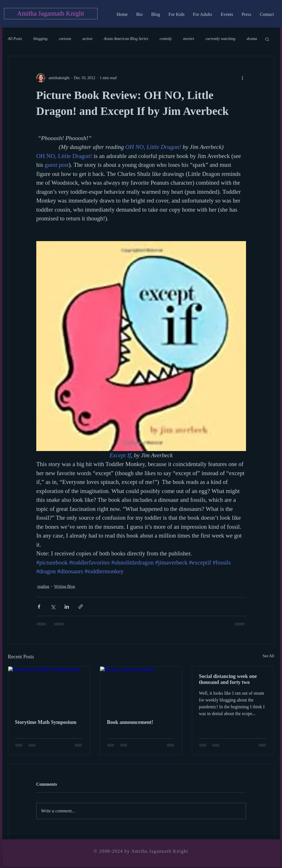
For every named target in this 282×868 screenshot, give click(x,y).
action (87, 39)
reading (43, 586)
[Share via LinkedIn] (67, 607)
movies (189, 39)
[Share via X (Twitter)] (53, 607)
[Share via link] (81, 607)
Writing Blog (65, 586)
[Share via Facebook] (39, 607)
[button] (267, 39)
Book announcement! (130, 722)
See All (269, 656)
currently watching (220, 39)
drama (252, 39)
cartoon (65, 39)
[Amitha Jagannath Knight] (51, 14)
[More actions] (243, 78)
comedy (166, 39)
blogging (41, 39)
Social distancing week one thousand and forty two (228, 679)
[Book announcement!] (141, 690)
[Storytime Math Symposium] (49, 690)
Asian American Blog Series (126, 39)
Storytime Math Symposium (46, 722)
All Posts (15, 39)
